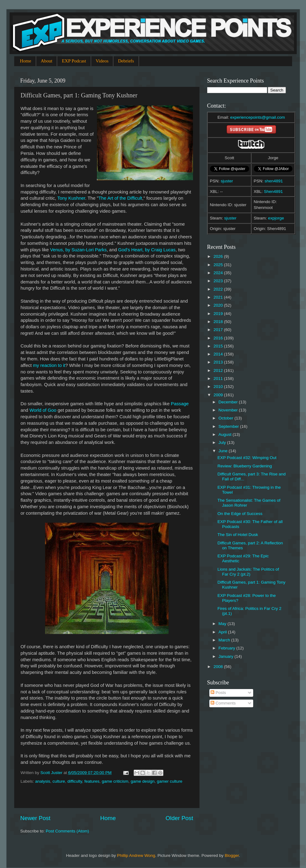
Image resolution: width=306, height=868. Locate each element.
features (92, 781)
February (228, 648)
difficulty (75, 781)
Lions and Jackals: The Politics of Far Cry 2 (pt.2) (248, 572)
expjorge (276, 218)
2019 (219, 314)
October (227, 418)
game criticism (115, 781)
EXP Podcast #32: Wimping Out (247, 458)
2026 (219, 256)
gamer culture (170, 781)
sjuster (227, 181)
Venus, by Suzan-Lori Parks (78, 250)
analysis (43, 781)
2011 (219, 379)
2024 (219, 273)
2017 (219, 330)
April (223, 632)
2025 (219, 265)
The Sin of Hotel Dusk (238, 535)
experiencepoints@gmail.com (257, 117)
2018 (219, 322)
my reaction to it (49, 365)
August (226, 434)
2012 (219, 370)
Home (25, 61)
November (229, 410)
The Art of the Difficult (120, 198)
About (47, 61)
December (229, 402)
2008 (219, 667)
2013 (219, 362)
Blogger (232, 855)
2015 (219, 346)
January (227, 656)
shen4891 (274, 181)
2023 (219, 281)
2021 (219, 297)
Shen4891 (274, 191)
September (229, 426)
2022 (219, 289)
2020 (219, 305)
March (225, 640)
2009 (219, 395)
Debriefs (126, 61)
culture (59, 781)
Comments (223, 703)
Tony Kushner (71, 198)
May (223, 624)
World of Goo (43, 410)
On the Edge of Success (240, 514)
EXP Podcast (74, 61)
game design (143, 781)
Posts (218, 693)
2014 (219, 354)
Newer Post (36, 818)
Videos (102, 61)
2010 (219, 387)
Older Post (179, 818)
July (223, 443)
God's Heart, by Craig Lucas (147, 250)
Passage (180, 404)
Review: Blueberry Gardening (245, 466)
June (224, 451)
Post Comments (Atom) (67, 831)
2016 (219, 338)
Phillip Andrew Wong (136, 855)
